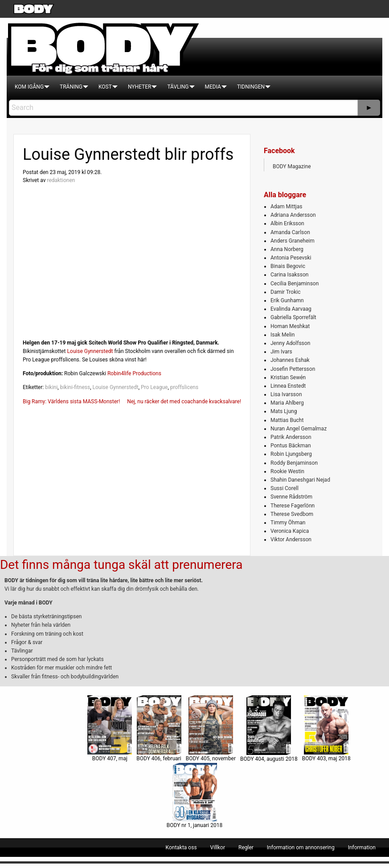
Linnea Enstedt (288, 386)
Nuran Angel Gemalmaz (299, 429)
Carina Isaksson (289, 275)
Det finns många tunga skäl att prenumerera (121, 565)
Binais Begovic (288, 266)
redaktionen (61, 180)
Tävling (178, 87)
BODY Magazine (292, 166)
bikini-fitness (75, 387)
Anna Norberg (287, 249)
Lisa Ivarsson (286, 394)
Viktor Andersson (291, 539)
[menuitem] (29, 87)
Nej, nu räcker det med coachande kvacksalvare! (184, 402)
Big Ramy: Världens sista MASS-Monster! (71, 402)
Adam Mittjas (286, 207)
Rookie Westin (287, 471)
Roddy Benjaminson (294, 463)
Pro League (154, 387)
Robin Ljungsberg (291, 454)
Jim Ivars (281, 352)
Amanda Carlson (290, 232)
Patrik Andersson (291, 437)
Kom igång (29, 87)
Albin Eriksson (287, 223)
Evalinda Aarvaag (291, 309)
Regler (246, 848)
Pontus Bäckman (291, 446)
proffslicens (184, 387)
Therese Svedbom (292, 514)
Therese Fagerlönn (293, 506)
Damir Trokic (285, 292)
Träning (71, 87)
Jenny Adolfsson (290, 343)
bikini (51, 387)
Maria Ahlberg (287, 403)
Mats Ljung (284, 411)
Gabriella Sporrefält (293, 317)
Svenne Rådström (291, 497)
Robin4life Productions (134, 373)
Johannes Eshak (290, 360)
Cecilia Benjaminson (295, 284)
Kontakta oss (181, 848)
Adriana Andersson (293, 215)
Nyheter (139, 87)
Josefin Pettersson (293, 369)
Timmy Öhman (288, 523)
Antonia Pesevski (291, 258)
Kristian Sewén (288, 377)
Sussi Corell (285, 488)
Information (362, 848)
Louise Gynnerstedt (90, 351)
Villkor (218, 848)
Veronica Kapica (290, 531)
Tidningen (251, 87)
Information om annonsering (301, 848)
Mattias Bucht (287, 420)
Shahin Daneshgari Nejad (300, 480)
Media (213, 87)
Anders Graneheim (293, 241)
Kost (105, 87)
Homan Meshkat (290, 326)
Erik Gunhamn (287, 300)
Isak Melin (283, 335)
